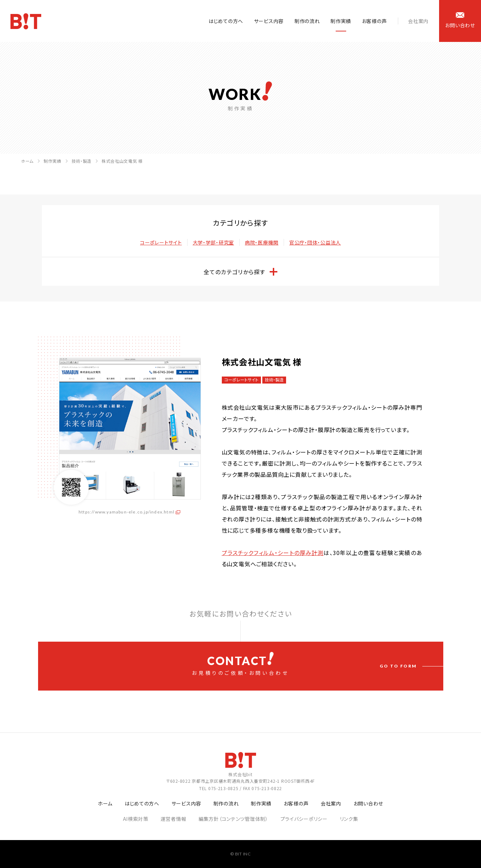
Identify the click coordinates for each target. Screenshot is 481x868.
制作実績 (341, 21)
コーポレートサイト (161, 242)
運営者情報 (174, 819)
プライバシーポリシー (304, 819)
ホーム (27, 161)
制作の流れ (307, 21)
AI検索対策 (136, 819)
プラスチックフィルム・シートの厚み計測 (273, 553)
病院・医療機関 (262, 242)
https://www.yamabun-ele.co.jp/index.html (126, 512)
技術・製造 (82, 161)
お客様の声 (374, 21)
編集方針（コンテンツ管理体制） (233, 819)
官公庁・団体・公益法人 (315, 242)
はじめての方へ (226, 21)
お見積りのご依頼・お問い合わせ (241, 664)
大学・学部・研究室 (213, 242)
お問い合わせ (368, 803)
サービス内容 (269, 21)
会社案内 (418, 21)
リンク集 (349, 819)
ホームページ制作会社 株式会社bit (26, 21)
